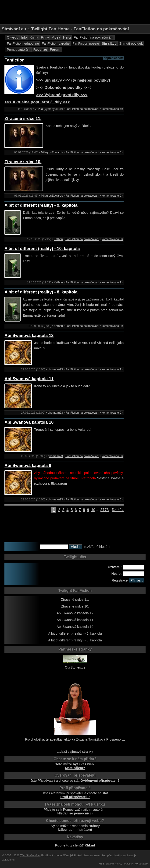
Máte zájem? (75, 768)
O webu (13, 37)
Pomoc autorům (19, 50)
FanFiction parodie (56, 43)
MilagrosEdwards (52, 152)
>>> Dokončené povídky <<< (63, 87)
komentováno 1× (112, 282)
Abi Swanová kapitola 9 (28, 466)
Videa (56, 37)
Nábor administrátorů (75, 830)
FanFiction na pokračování (93, 37)
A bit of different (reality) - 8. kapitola (41, 292)
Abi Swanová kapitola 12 (29, 336)
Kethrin (58, 239)
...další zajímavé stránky (75, 752)
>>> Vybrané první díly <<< (62, 95)
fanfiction (128, 864)
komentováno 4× (112, 109)
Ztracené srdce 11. (23, 119)
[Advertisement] (75, 12)
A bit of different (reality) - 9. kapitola (41, 205)
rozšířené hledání (97, 547)
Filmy (45, 37)
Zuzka (39, 109)
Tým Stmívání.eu (30, 855)
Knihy (34, 37)
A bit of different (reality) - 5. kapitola (75, 640)
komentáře (141, 864)
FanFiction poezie (86, 43)
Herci (67, 37)
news (118, 864)
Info (24, 37)
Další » (118, 510)
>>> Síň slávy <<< (53, 80)
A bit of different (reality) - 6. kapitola (75, 633)
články (110, 864)
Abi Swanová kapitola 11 (29, 379)
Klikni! (90, 845)
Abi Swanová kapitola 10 (29, 422)
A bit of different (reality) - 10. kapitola (42, 249)
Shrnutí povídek (131, 43)
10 (93, 510)
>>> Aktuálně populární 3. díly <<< (37, 102)
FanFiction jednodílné (23, 43)
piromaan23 (55, 369)
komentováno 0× (112, 152)
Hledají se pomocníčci (75, 813)
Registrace (120, 580)
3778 (105, 510)
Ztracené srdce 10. (23, 162)
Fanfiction (14, 60)
